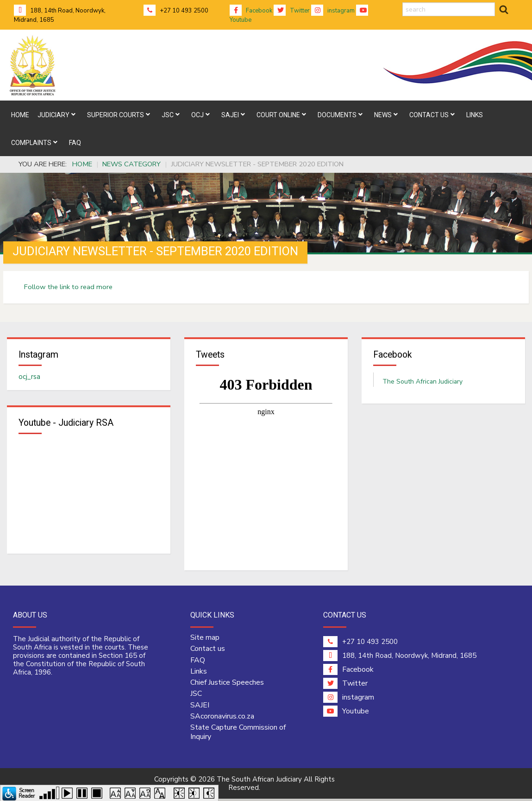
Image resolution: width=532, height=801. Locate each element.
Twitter (292, 11)
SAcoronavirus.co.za (222, 719)
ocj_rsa (29, 378)
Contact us (208, 651)
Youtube (346, 713)
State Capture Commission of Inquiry (238, 734)
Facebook (251, 11)
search (403, 3)
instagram (333, 11)
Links (199, 673)
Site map (205, 640)
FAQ (198, 662)
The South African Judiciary (422, 382)
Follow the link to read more (68, 287)
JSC (196, 696)
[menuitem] (20, 114)
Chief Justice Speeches (227, 685)
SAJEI (200, 707)
